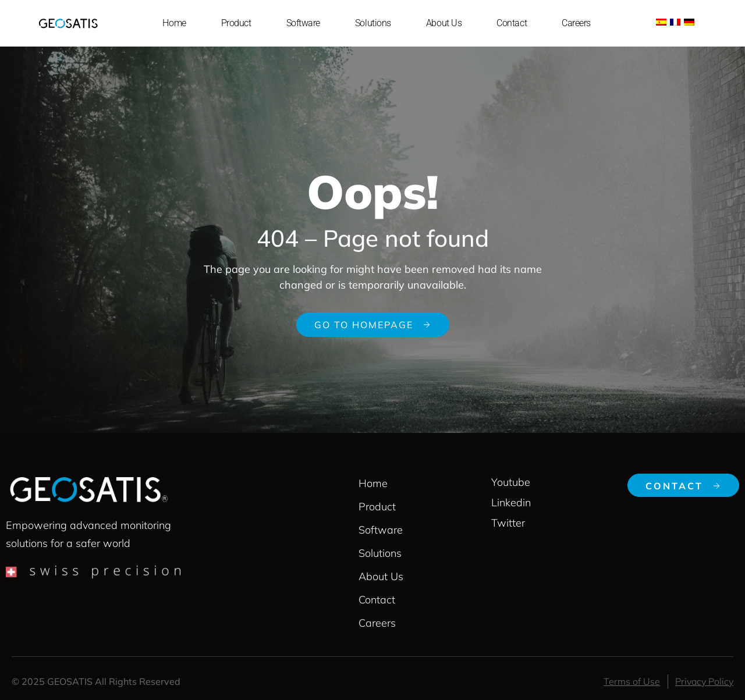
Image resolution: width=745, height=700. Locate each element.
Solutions (373, 23)
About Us (444, 23)
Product (236, 23)
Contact (512, 23)
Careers (576, 23)
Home (174, 23)
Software (303, 23)
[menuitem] (661, 21)
